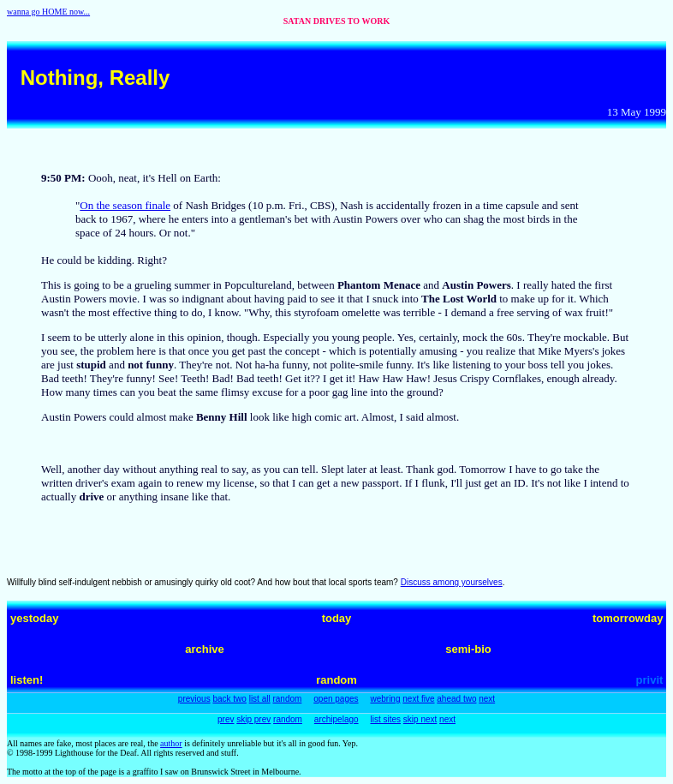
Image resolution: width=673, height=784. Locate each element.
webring (385, 699)
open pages (336, 699)
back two (229, 699)
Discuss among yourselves (452, 582)
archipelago (336, 719)
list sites (385, 719)
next (487, 699)
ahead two (456, 699)
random (287, 699)
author (171, 743)
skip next (420, 719)
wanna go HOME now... (48, 12)
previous (194, 699)
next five (418, 699)
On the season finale (125, 205)
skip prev (253, 719)
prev (226, 719)
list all (260, 699)
